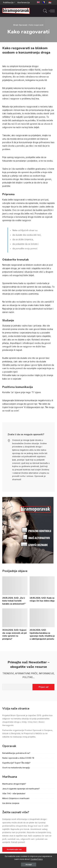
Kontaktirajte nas (14, 849)
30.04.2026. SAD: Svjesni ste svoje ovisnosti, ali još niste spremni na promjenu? (14, 635)
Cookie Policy (37, 859)
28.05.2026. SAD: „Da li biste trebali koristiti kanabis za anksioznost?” (14, 601)
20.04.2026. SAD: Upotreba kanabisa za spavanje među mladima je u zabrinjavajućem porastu (42, 635)
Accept (29, 865)
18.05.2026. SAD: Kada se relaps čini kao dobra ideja (42, 599)
